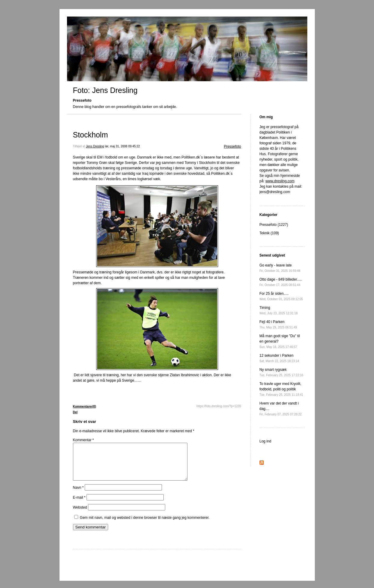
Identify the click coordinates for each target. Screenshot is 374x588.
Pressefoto (232, 146)
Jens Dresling (95, 146)
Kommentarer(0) (85, 406)
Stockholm (91, 135)
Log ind (265, 441)
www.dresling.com (280, 181)
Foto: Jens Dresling (105, 90)
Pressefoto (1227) (274, 225)
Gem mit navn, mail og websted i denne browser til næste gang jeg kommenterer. (145, 525)
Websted (80, 515)
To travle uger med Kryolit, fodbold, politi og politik (281, 389)
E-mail (79, 505)
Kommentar (84, 440)
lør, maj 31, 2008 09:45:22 (122, 146)
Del (75, 412)
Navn (78, 495)
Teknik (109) (269, 233)
